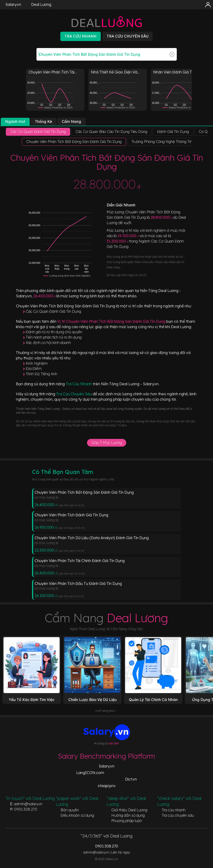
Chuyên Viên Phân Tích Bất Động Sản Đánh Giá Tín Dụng (84, 492)
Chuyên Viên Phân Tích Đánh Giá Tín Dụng (71, 515)
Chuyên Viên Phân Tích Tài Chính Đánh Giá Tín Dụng (80, 561)
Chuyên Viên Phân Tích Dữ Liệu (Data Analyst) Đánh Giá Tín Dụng (92, 538)
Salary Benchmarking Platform (106, 756)
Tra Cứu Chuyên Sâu (74, 394)
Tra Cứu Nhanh (79, 384)
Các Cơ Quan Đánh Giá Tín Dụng (53, 311)
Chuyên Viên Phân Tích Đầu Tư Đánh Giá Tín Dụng (78, 583)
